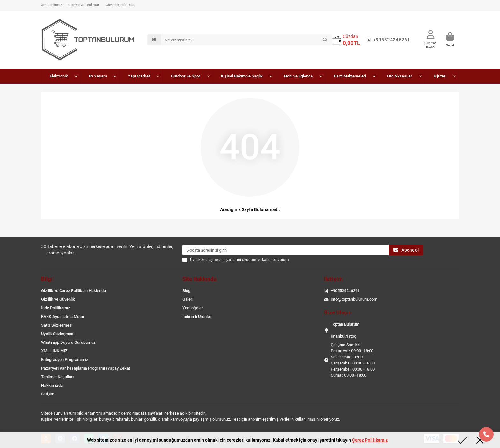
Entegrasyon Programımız (65, 360)
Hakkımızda (52, 385)
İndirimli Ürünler (197, 316)
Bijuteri (440, 76)
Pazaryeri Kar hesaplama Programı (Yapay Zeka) (86, 368)
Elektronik (59, 76)
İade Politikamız (56, 308)
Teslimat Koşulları (57, 377)
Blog (186, 291)
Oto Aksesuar (400, 76)
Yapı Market (139, 76)
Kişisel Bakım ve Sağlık (242, 76)
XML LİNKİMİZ (54, 351)
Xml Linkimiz (51, 5)
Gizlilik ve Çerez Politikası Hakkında (74, 291)
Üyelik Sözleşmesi (58, 334)
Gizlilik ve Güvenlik (58, 299)
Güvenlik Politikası (120, 5)
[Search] (246, 40)
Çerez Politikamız (370, 440)
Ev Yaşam (98, 76)
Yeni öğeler (193, 308)
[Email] (286, 250)
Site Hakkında (199, 279)
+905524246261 (387, 40)
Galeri (188, 299)
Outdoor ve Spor (186, 76)
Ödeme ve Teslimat (84, 5)
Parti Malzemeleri (350, 76)
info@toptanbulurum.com (354, 299)
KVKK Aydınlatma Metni (62, 316)
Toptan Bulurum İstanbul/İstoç (345, 330)
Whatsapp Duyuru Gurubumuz (68, 342)
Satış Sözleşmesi (57, 325)
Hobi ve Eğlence (298, 76)
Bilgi (47, 279)
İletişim (48, 394)
